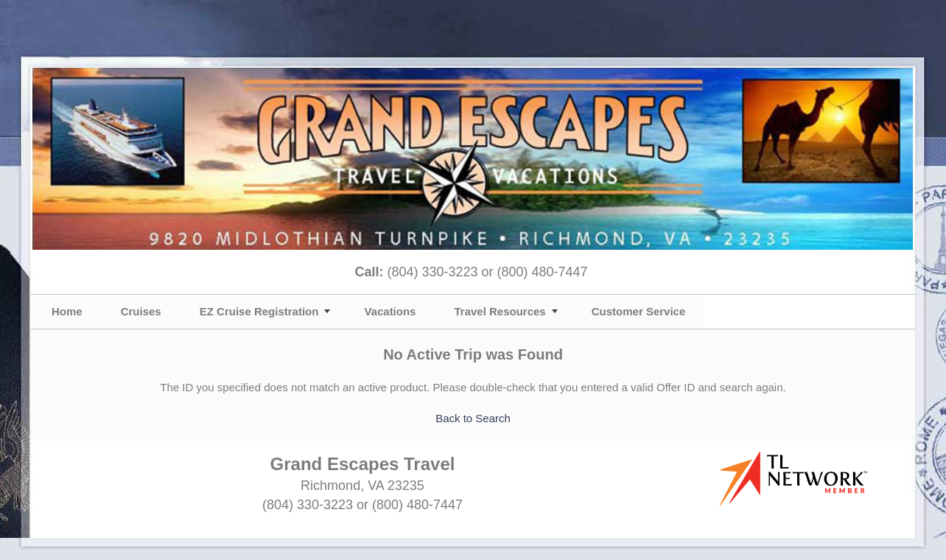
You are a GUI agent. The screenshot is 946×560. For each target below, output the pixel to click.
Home (67, 311)
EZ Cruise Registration (259, 311)
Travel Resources (500, 311)
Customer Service (639, 311)
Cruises (141, 311)
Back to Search (473, 418)
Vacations (390, 311)
